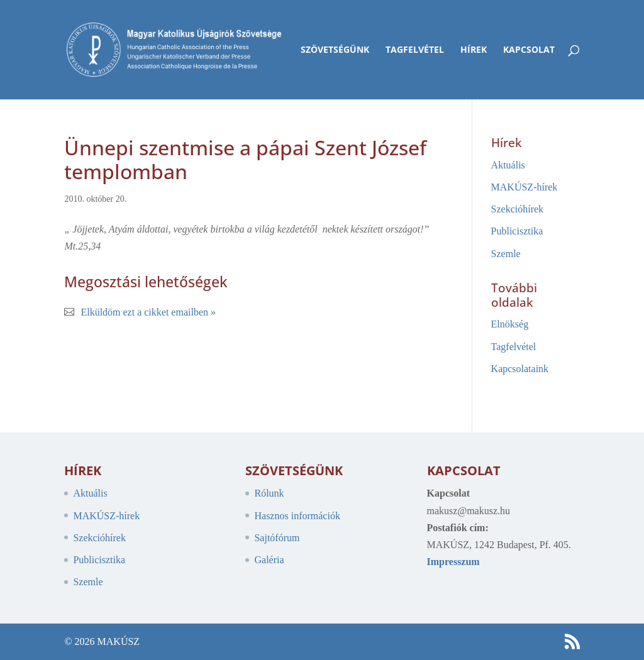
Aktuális (508, 165)
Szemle (506, 254)
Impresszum (453, 562)
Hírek (474, 50)
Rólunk (269, 493)
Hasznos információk (297, 516)
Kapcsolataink (520, 369)
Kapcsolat (529, 50)
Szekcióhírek (518, 209)
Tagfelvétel (415, 50)
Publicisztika (517, 231)
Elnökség (510, 324)
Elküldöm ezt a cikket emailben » (148, 312)
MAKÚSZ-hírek (525, 187)
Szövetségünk (335, 50)
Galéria (269, 560)
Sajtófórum (277, 538)
